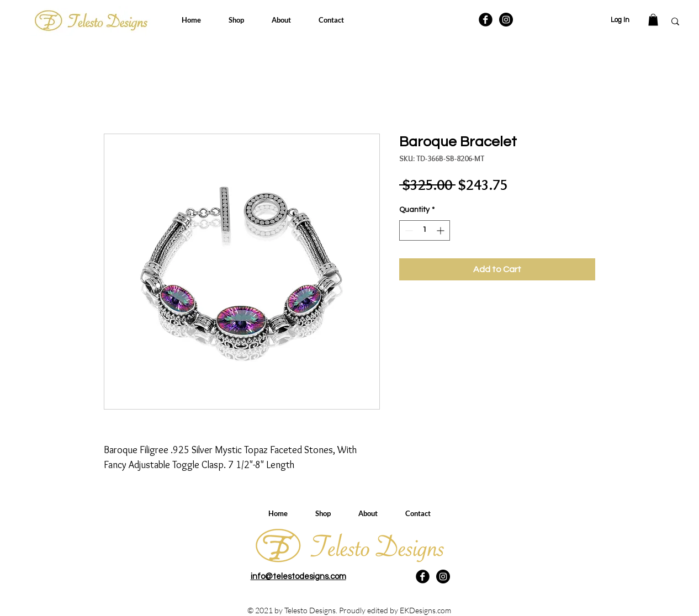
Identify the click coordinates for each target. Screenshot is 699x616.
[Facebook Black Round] (486, 20)
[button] (653, 20)
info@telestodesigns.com (298, 577)
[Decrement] (408, 230)
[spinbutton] (425, 230)
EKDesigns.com (425, 610)
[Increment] (441, 230)
